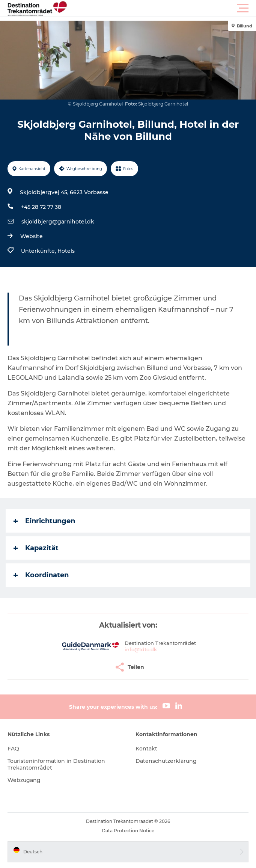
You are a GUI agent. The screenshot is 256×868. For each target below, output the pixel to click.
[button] (162, 8)
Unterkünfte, (39, 251)
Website (32, 236)
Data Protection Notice (128, 831)
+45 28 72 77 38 (41, 207)
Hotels (66, 251)
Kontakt (146, 749)
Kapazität (36, 548)
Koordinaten (41, 575)
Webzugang (24, 780)
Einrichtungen (44, 521)
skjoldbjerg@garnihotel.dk (58, 222)
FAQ (13, 749)
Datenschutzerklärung (166, 761)
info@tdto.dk (141, 649)
